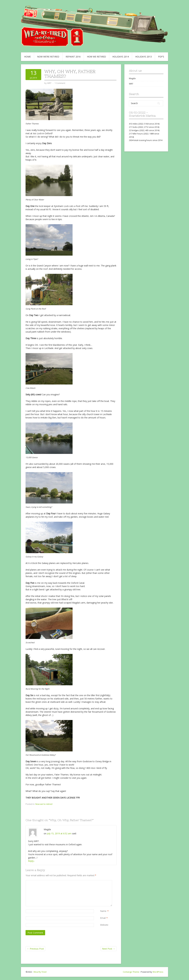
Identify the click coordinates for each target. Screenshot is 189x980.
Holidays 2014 (121, 57)
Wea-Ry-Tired (40, 972)
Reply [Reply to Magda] (31, 861)
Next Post (109, 949)
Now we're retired (44, 804)
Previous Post (35, 949)
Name (103, 911)
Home (27, 57)
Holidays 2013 (143, 57)
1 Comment (60, 83)
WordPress (158, 972)
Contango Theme (131, 972)
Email (103, 918)
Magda (132, 78)
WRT (131, 84)
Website (104, 925)
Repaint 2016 (73, 57)
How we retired (96, 57)
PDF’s (161, 57)
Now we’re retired (48, 57)
